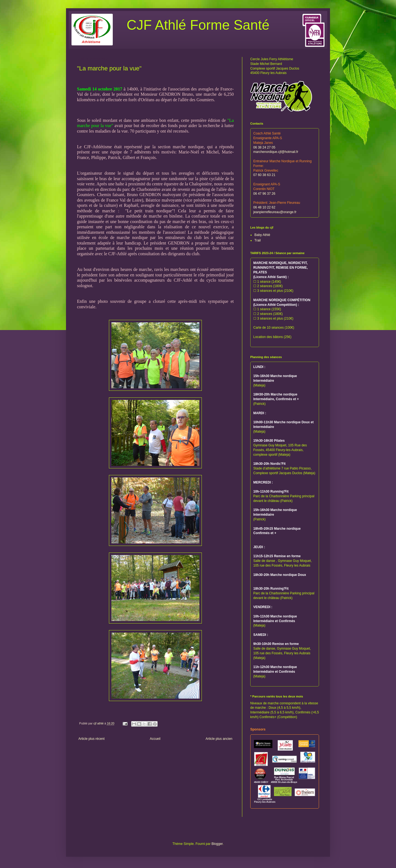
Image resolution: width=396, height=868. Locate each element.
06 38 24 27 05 (264, 147)
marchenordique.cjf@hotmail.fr (276, 152)
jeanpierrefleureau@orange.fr (275, 212)
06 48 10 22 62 (264, 207)
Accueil (155, 739)
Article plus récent (91, 739)
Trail (258, 240)
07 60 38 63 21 (264, 175)
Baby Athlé (262, 235)
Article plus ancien (219, 739)
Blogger (217, 844)
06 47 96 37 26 (264, 194)
